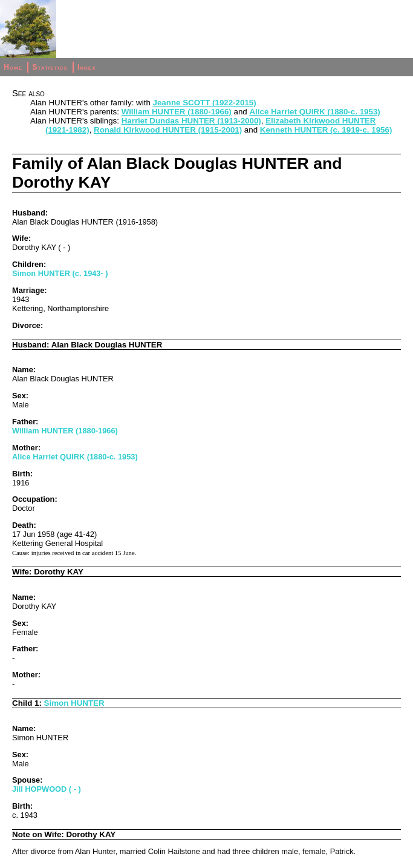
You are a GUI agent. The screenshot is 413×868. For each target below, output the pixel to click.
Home (13, 67)
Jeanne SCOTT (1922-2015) (205, 103)
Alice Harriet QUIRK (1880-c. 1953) (314, 112)
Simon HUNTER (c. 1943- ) (60, 273)
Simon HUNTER (74, 703)
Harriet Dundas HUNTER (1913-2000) (191, 121)
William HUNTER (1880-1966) (177, 112)
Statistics (50, 67)
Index (87, 67)
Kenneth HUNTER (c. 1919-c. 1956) (326, 130)
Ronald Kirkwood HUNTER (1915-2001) (168, 130)
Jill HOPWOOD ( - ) (47, 789)
